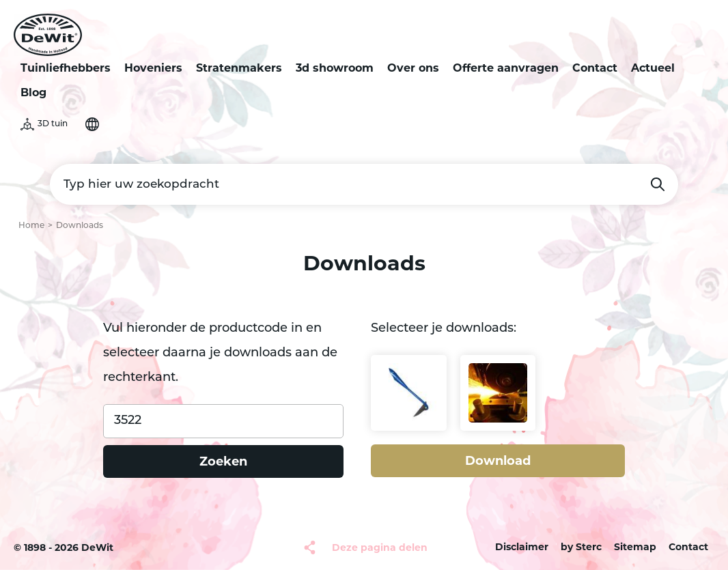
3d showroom (335, 68)
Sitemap (635, 547)
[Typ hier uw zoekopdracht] (364, 184)
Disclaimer (522, 547)
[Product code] (223, 421)
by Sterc (581, 547)
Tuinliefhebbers (66, 68)
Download (498, 461)
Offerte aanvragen (506, 68)
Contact (595, 68)
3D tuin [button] (53, 124)
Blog (33, 92)
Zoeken (658, 184)
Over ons (413, 68)
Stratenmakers (239, 68)
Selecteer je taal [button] (92, 124)
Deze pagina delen (380, 547)
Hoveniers (153, 68)
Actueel (653, 68)
